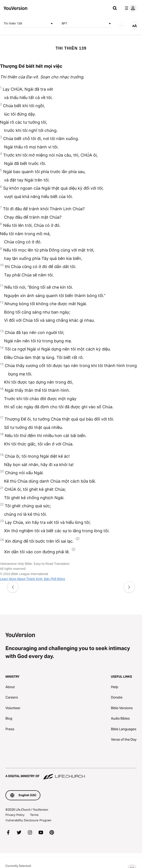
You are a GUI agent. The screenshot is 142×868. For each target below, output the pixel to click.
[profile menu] (130, 8)
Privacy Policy (15, 815)
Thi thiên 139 (29, 24)
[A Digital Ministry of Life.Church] (71, 774)
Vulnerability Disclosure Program (28, 820)
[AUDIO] (122, 26)
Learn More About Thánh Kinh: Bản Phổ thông (32, 579)
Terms (34, 815)
